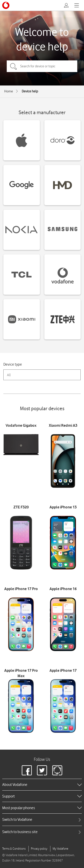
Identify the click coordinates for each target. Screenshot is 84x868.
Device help (30, 91)
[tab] (42, 820)
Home (9, 91)
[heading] (42, 785)
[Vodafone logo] (6, 5)
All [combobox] (9, 375)
